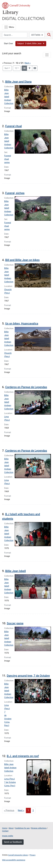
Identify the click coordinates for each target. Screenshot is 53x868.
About (11, 828)
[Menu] (9, 27)
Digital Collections (23, 18)
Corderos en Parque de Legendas (26, 387)
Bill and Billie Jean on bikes (22, 260)
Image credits (8, 836)
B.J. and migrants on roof (23, 756)
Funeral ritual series (8, 159)
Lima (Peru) (10, 779)
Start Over (8, 44)
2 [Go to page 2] (33, 810)
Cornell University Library (18, 855)
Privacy (32, 855)
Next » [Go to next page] (21, 810)
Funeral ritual (13, 126)
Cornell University (16, 5)
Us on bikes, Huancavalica (22, 324)
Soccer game (15, 623)
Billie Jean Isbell (16, 571)
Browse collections (39, 828)
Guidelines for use (22, 828)
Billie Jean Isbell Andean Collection (9, 97)
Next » (28, 63)
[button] (31, 44)
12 (18, 68)
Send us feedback (13, 842)
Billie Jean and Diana (18, 82)
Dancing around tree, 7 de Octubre (28, 676)
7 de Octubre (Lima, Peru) (8, 719)
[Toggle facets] (47, 55)
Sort (6, 68)
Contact (5, 831)
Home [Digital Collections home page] (5, 828)
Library (11, 13)
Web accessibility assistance (14, 860)
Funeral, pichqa (15, 193)
